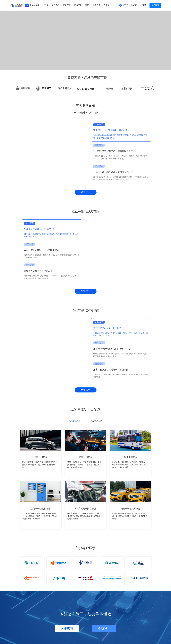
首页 (46, 5)
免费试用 (155, 5)
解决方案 (67, 5)
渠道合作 (96, 5)
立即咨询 (67, 629)
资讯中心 (78, 5)
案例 (87, 5)
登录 (144, 5)
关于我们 (107, 5)
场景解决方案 (75, 421)
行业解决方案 (96, 421)
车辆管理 (56, 5)
